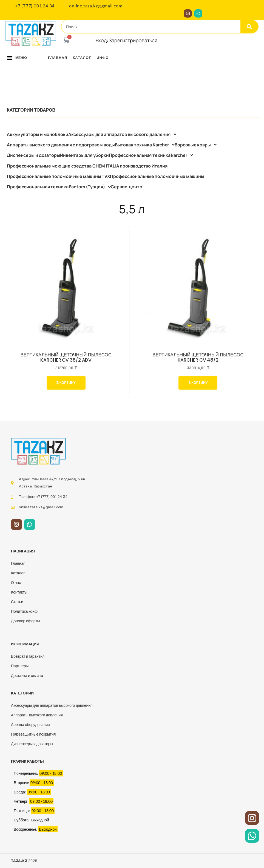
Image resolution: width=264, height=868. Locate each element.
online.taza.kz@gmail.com (96, 6)
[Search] (249, 27)
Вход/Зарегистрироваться (127, 40)
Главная (58, 58)
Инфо (103, 58)
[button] (10, 58)
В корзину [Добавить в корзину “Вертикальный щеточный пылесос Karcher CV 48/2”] (198, 383)
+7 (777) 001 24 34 (35, 6)
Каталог (82, 58)
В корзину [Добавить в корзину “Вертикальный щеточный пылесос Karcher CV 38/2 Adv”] (66, 383)
